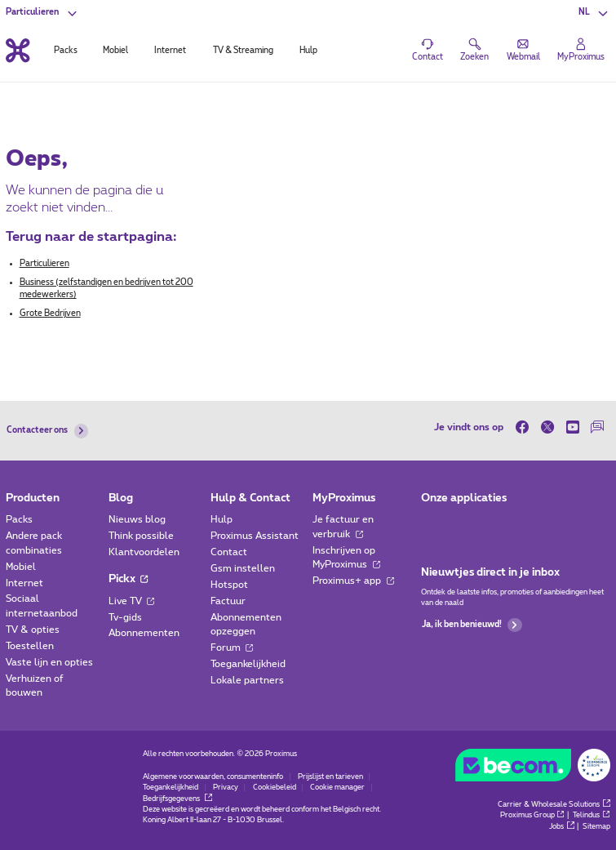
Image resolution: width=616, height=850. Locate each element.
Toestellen (30, 646)
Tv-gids (125, 618)
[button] (594, 13)
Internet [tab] (170, 51)
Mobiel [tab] (115, 51)
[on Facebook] (525, 427)
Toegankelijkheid (248, 664)
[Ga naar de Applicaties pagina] (432, 524)
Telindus (592, 815)
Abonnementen (144, 633)
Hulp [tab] (308, 51)
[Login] (581, 50)
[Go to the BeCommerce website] (532, 768)
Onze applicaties (464, 498)
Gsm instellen (243, 569)
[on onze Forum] (598, 427)
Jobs (562, 827)
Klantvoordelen (144, 552)
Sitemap (596, 827)
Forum (232, 648)
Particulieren (44, 264)
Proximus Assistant (255, 536)
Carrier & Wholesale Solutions (554, 805)
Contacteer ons (47, 431)
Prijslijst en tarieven (330, 777)
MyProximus (344, 498)
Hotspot (229, 585)
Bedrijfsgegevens (177, 799)
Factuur (228, 601)
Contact (229, 552)
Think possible (141, 536)
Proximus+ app (353, 581)
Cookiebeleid (275, 788)
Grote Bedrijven (50, 314)
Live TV (132, 601)
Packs (19, 520)
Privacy (226, 788)
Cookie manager (337, 788)
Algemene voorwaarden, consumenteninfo (213, 777)
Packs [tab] (66, 51)
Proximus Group (533, 815)
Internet (24, 583)
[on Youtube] (572, 427)
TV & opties (33, 630)
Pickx (129, 579)
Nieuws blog (137, 520)
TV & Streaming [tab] (243, 51)
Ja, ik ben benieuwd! (472, 625)
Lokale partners (247, 681)
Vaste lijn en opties (49, 663)
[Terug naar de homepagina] (18, 50)
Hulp (222, 520)
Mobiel (21, 567)
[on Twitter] (547, 427)
